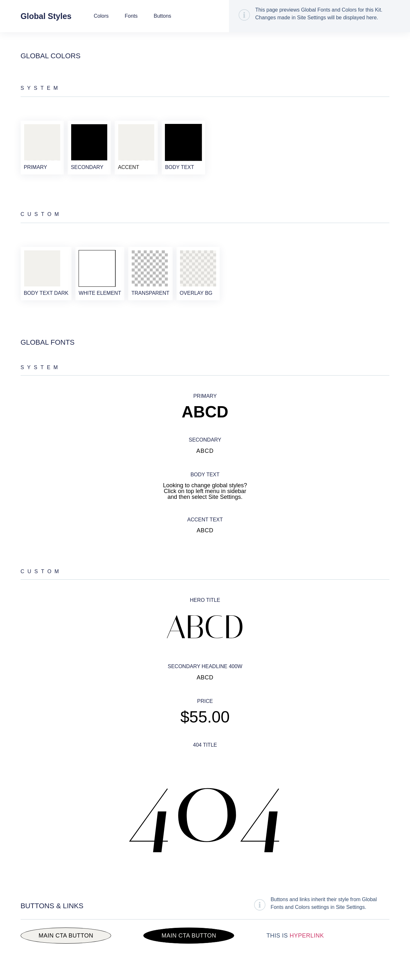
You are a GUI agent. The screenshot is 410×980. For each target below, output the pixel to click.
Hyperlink (307, 953)
